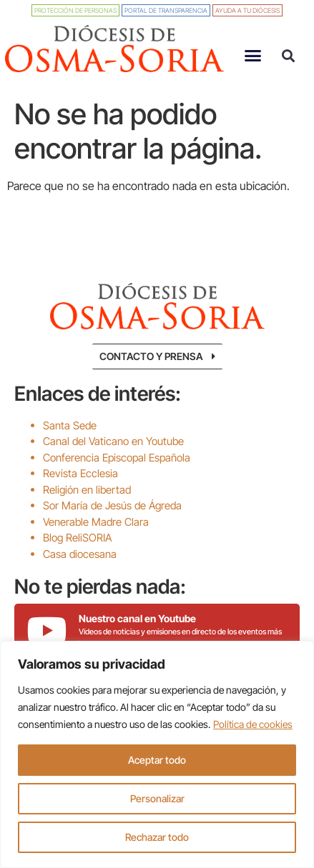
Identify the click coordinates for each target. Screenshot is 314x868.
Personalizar (157, 798)
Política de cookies (253, 724)
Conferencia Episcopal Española (117, 458)
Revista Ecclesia (80, 473)
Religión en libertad (87, 490)
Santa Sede (70, 425)
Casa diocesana (80, 554)
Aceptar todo (157, 760)
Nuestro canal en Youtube (137, 618)
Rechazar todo (157, 837)
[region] (157, 754)
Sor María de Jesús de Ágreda (112, 505)
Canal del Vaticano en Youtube (113, 441)
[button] (252, 56)
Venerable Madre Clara (96, 522)
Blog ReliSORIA (77, 538)
